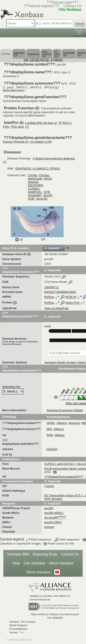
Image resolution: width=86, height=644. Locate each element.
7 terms (49, 486)
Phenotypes (33, 54)
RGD (50, 435)
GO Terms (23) (57, 54)
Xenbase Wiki (18, 554)
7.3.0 (21, 632)
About (38, 572)
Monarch (74, 423)
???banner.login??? (62, 2)
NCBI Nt (71, 297)
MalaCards (35, 179)
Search (80, 24)
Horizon (49, 527)
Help (16, 563)
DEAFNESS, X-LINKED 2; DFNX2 (38, 168)
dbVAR (48, 195)
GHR (31, 199)
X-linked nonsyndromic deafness (54, 158)
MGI (49, 429)
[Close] (68, 248)
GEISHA (52, 449)
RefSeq (49, 297)
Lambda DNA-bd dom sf (41, 123)
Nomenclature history (14, 90)
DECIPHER (35, 185)
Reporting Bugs (45, 554)
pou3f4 (49, 508)
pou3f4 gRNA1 (54, 513)
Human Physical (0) (16, 142)
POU (6, 127)
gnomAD (42, 199)
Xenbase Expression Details (65, 410)
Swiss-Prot (72, 303)
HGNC (51, 423)
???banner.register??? (41, 6)
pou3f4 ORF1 (53, 522)
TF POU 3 (65, 123)
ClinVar (33, 175)
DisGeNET (35, 195)
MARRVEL (35, 192)
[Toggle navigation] (80, 33)
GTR (47, 192)
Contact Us (72, 6)
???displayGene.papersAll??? (64, 477)
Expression (19, 54)
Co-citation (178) (41, 142)
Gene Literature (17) (46, 54)
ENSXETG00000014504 (60, 292)
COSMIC (34, 189)
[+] (57, 87)
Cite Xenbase (34, 563)
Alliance (62, 423)
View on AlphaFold (56, 308)
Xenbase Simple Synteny (60, 362)
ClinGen (44, 175)
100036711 (51, 287)
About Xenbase (61, 563)
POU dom (17, 127)
